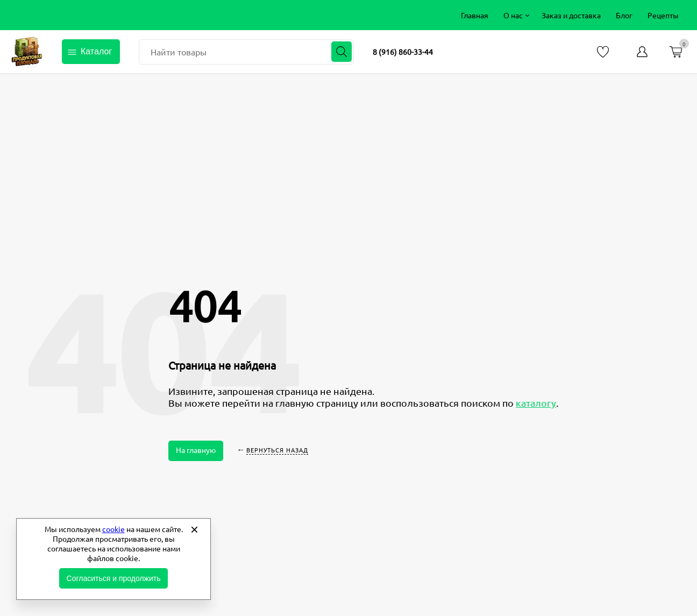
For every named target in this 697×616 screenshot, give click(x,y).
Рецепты (663, 15)
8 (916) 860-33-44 (403, 52)
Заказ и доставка (571, 15)
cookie (113, 529)
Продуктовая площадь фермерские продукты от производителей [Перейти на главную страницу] (27, 52)
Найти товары (179, 52)
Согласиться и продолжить (114, 578)
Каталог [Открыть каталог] (96, 51)
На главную (196, 450)
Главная (475, 15)
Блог (624, 15)
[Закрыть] (194, 529)
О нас (513, 15)
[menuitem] (475, 15)
